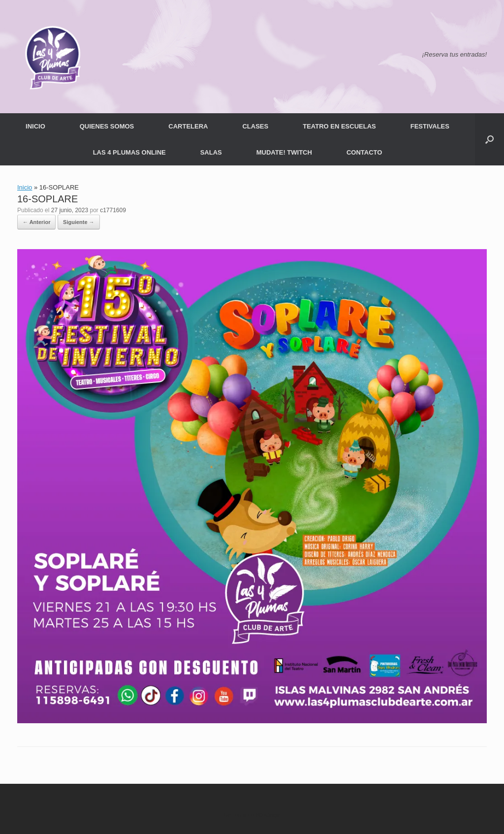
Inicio (25, 187)
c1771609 (113, 210)
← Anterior (36, 222)
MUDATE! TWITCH (284, 152)
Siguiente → (79, 222)
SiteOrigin (268, 815)
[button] (489, 139)
